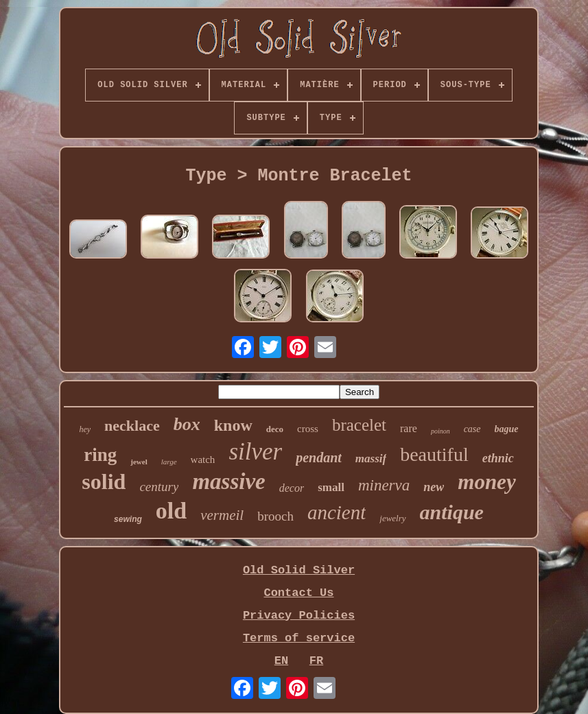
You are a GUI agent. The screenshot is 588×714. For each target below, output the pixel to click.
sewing (128, 519)
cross (308, 429)
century (159, 487)
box (187, 424)
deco (275, 429)
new (434, 487)
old (171, 511)
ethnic (498, 458)
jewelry (392, 518)
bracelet (359, 425)
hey (85, 429)
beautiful (434, 454)
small (331, 487)
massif (371, 459)
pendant (319, 457)
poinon (440, 431)
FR (316, 661)
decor (292, 488)
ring (100, 455)
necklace (132, 426)
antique (452, 512)
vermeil (222, 515)
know (233, 425)
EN (281, 661)
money (486, 482)
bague (507, 429)
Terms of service (299, 638)
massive (228, 481)
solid (104, 481)
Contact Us (298, 593)
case (472, 429)
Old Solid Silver (299, 570)
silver (255, 452)
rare (409, 428)
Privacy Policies (299, 616)
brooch (275, 516)
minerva (384, 485)
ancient (337, 512)
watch (203, 460)
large (169, 462)
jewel (139, 462)
